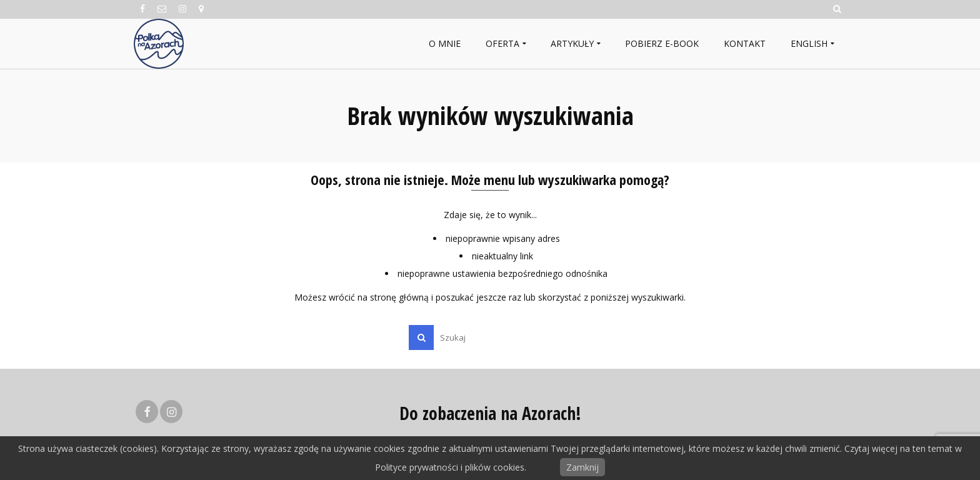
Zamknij (582, 467)
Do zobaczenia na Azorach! (490, 413)
